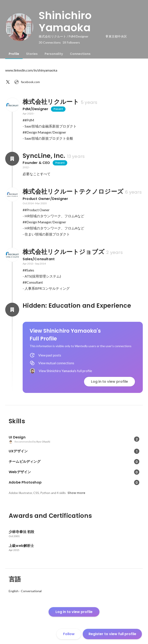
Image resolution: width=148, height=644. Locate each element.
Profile (14, 54)
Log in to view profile (109, 382)
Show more (76, 493)
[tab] (14, 54)
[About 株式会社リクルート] (12, 105)
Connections (80, 54)
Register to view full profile (112, 634)
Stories (32, 54)
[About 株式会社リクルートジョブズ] (12, 255)
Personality (54, 54)
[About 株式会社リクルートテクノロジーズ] (12, 195)
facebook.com (27, 82)
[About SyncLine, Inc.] (12, 159)
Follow (69, 634)
